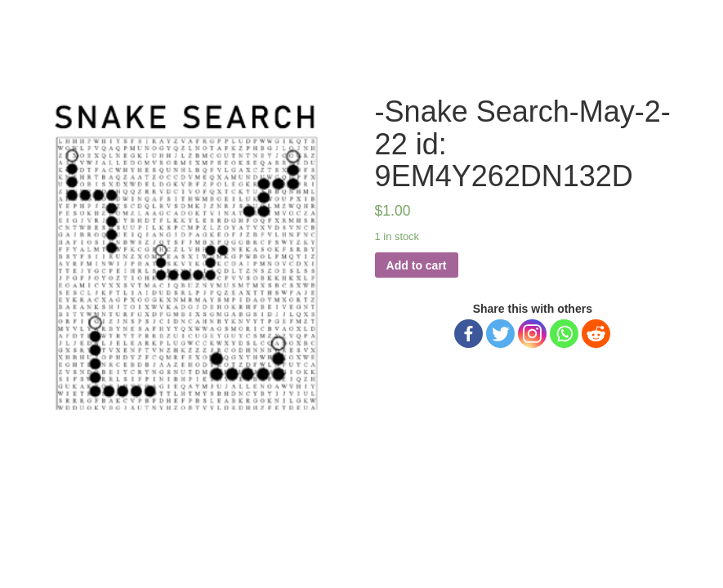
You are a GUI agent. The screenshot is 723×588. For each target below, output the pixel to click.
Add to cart (417, 265)
